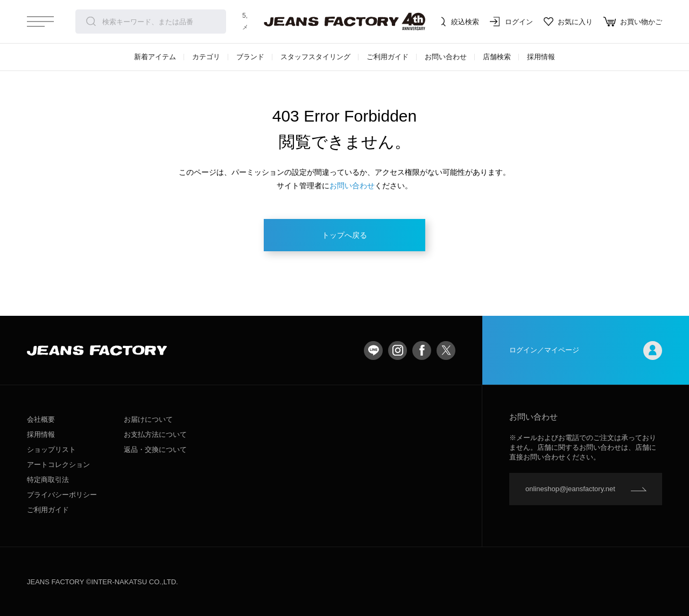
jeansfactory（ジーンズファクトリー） (344, 22)
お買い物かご (633, 22)
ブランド (250, 57)
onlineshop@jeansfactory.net (570, 489)
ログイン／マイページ (586, 351)
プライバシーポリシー (62, 495)
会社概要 (41, 419)
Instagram (398, 351)
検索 (91, 22)
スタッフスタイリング (315, 57)
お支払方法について (155, 434)
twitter (446, 351)
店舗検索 (497, 57)
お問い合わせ (446, 57)
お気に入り (568, 22)
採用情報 (541, 57)
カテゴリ (206, 57)
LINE (373, 351)
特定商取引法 (48, 480)
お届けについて (148, 419)
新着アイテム (155, 57)
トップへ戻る (344, 235)
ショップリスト (51, 449)
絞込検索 (458, 22)
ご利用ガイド (388, 57)
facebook (422, 351)
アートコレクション (58, 465)
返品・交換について (155, 449)
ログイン (511, 22)
